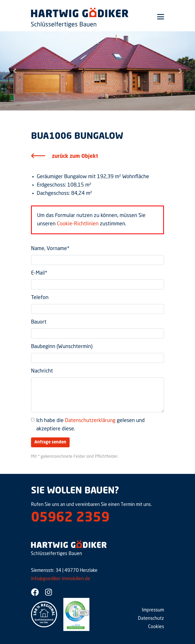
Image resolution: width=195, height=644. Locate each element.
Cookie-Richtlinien (78, 224)
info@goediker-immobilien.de (61, 579)
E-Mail (39, 273)
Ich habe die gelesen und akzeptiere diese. (90, 425)
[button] (15, 71)
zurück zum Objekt (75, 157)
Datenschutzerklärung (90, 421)
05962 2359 (70, 518)
